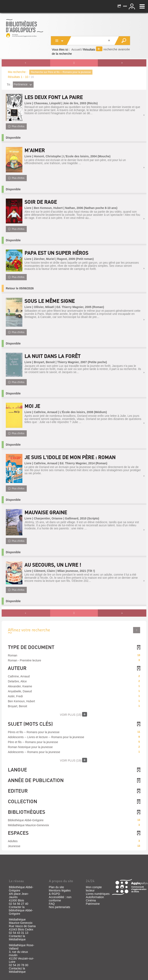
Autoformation (95, 897)
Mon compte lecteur (94, 889)
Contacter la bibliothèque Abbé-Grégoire (21, 910)
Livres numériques (98, 894)
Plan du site (56, 887)
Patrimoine (93, 904)
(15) (73, 714)
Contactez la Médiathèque (17, 938)
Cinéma (91, 900)
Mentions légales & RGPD (60, 892)
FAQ (52, 904)
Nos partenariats (60, 907)
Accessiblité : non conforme (60, 899)
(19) (73, 760)
